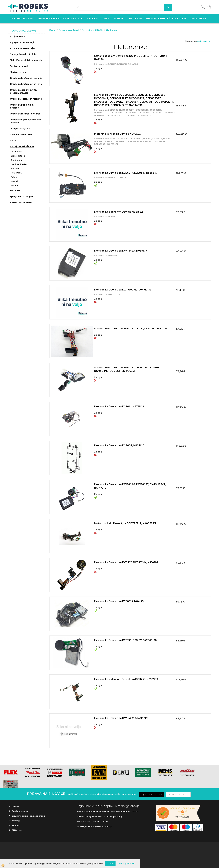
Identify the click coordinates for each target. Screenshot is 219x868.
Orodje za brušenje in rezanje (26, 78)
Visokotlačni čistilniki (22, 202)
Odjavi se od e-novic (178, 794)
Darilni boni (198, 19)
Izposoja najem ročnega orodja (166, 19)
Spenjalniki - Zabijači (21, 197)
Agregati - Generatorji (22, 42)
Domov (53, 30)
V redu (110, 864)
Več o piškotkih (127, 864)
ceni (200, 41)
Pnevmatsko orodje (21, 135)
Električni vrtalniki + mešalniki (26, 60)
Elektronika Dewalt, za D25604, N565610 (119, 445)
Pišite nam (135, 19)
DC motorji (16, 151)
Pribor (13, 140)
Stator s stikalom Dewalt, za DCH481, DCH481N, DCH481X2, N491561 (131, 58)
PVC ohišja (16, 173)
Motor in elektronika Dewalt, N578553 (117, 134)
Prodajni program (21, 19)
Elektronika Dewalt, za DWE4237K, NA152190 (122, 718)
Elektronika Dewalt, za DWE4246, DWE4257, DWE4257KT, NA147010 (130, 486)
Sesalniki (15, 191)
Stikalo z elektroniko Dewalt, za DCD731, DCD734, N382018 (130, 329)
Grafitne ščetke (19, 164)
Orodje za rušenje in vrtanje (25, 114)
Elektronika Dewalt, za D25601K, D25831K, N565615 (125, 173)
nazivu (207, 41)
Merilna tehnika (19, 72)
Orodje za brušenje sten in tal (26, 84)
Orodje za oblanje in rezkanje (26, 99)
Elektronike (17, 160)
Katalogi (93, 19)
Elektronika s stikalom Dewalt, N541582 (118, 212)
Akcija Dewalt (17, 36)
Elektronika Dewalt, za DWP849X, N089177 (121, 251)
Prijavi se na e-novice (152, 794)
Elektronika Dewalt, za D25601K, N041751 (119, 601)
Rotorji (14, 177)
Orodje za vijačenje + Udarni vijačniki (25, 121)
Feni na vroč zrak (19, 66)
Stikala (14, 186)
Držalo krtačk (18, 156)
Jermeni (15, 168)
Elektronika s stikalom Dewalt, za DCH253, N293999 (126, 679)
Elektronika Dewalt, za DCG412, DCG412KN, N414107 (126, 562)
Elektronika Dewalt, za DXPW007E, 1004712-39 (123, 290)
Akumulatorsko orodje (22, 48)
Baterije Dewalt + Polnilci (24, 54)
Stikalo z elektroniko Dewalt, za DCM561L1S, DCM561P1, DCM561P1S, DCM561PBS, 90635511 (128, 369)
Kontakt (119, 19)
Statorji (14, 181)
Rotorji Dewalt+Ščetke (22, 146)
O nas (106, 19)
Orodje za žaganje (20, 129)
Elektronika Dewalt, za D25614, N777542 (119, 406)
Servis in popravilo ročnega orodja (60, 19)
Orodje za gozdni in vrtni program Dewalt (24, 91)
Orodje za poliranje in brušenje (22, 106)
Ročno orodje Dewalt (69, 30)
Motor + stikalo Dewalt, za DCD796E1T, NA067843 (125, 523)
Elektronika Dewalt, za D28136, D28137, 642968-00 (125, 640)
